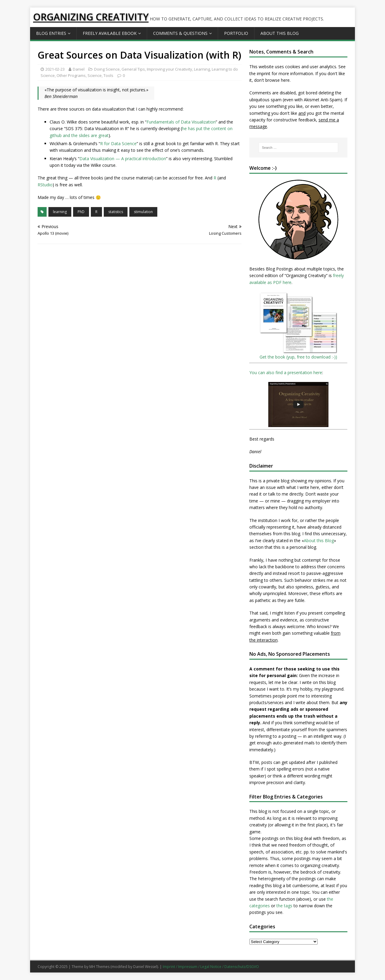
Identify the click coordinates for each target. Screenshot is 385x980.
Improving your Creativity (169, 69)
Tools (108, 75)
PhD (81, 212)
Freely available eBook (110, 33)
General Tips (133, 69)
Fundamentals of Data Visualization (181, 122)
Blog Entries (51, 33)
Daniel (79, 69)
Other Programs (71, 75)
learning (60, 212)
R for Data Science (118, 143)
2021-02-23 (55, 69)
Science (95, 75)
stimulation (143, 212)
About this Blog (280, 33)
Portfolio (236, 33)
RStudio (45, 185)
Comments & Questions (180, 33)
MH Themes (99, 967)
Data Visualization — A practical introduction (123, 159)
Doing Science (107, 69)
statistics (116, 212)
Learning (202, 69)
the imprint (260, 73)
